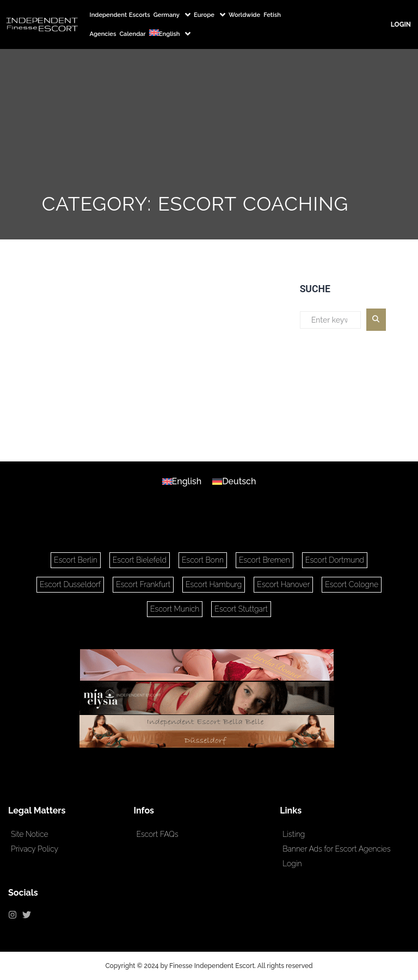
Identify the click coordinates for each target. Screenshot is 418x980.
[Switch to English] (182, 482)
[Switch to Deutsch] (234, 482)
